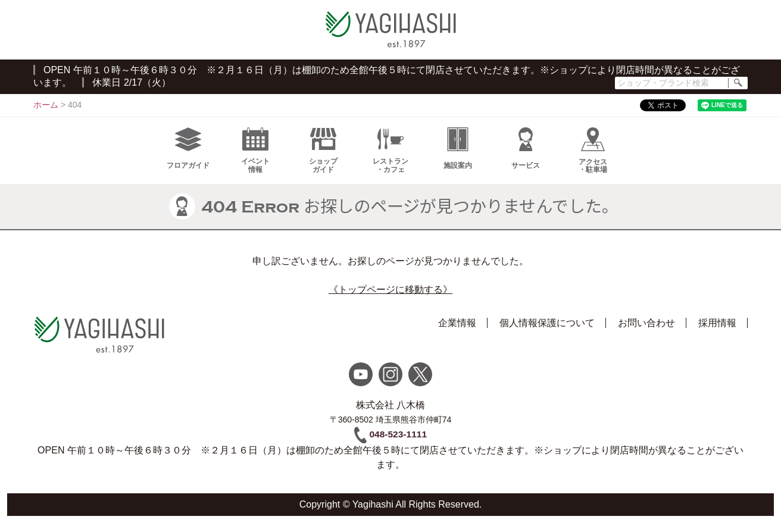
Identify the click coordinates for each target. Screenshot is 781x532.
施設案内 (458, 154)
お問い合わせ (646, 329)
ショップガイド (323, 157)
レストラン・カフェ (390, 157)
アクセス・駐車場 (593, 157)
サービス (526, 154)
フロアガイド (188, 154)
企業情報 (457, 329)
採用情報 (717, 329)
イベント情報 (255, 157)
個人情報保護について (547, 329)
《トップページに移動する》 (390, 295)
